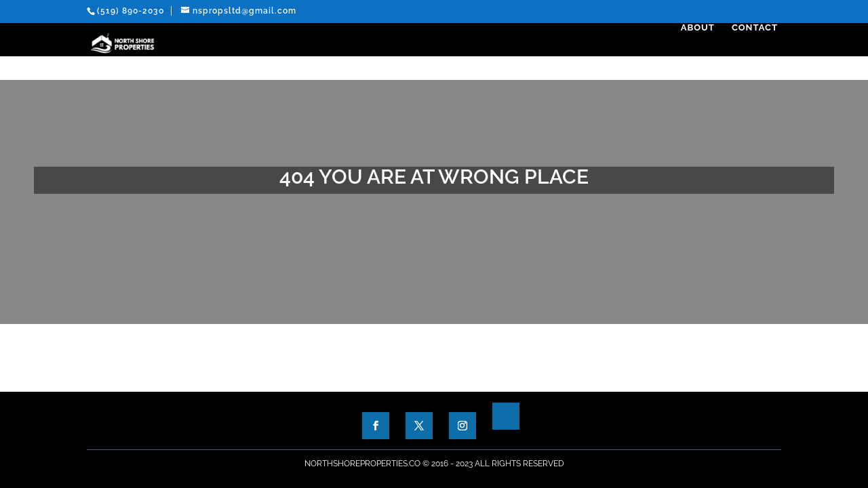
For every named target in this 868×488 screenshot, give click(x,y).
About (701, 52)
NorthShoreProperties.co (362, 464)
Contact (758, 52)
